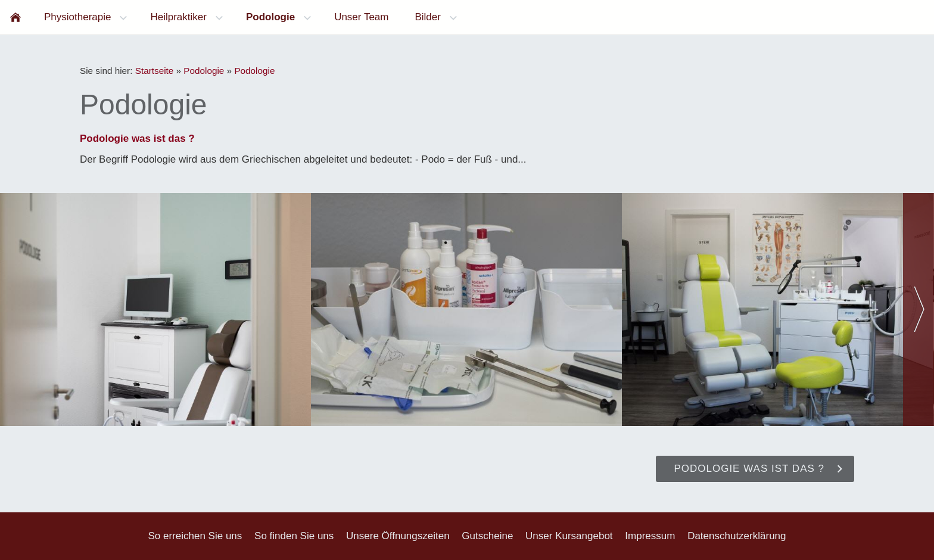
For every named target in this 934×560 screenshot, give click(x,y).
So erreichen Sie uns (195, 536)
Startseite (155, 71)
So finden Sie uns (294, 536)
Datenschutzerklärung (737, 536)
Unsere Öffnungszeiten (398, 536)
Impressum (650, 536)
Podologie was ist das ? (137, 139)
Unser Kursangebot (569, 536)
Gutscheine (487, 536)
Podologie (204, 71)
